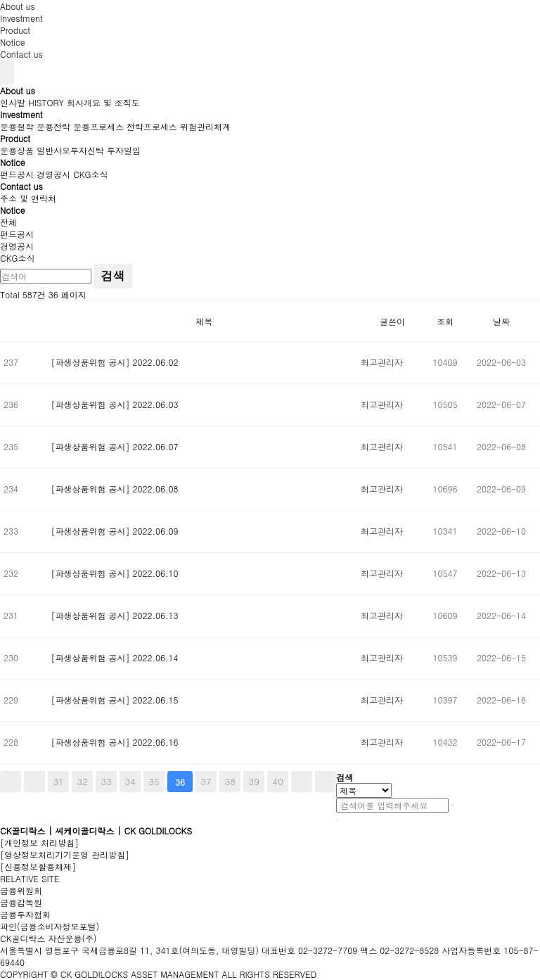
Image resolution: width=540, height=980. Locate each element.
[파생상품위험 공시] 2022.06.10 (115, 573)
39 (254, 781)
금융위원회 (21, 890)
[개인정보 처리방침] (39, 842)
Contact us (21, 54)
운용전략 (53, 126)
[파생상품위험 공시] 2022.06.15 (115, 700)
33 (106, 781)
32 (82, 781)
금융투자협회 (25, 914)
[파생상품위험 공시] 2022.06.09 (115, 531)
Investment (21, 18)
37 (206, 781)
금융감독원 (21, 902)
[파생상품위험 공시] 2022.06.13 (115, 615)
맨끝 (326, 782)
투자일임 (124, 150)
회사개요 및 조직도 (103, 102)
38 (230, 781)
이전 (34, 782)
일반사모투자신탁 (70, 150)
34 (130, 781)
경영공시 (53, 174)
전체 (8, 222)
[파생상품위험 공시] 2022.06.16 (115, 742)
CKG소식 (91, 174)
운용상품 (17, 150)
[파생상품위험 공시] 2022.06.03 (115, 404)
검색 (113, 276)
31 (58, 781)
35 (154, 781)
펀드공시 (17, 174)
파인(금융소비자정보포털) (50, 926)
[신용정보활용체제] (38, 866)
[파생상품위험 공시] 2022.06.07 (115, 446)
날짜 (501, 321)
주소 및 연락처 (28, 198)
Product (15, 30)
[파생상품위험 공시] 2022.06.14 (115, 657)
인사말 (13, 102)
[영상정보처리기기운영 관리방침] (65, 854)
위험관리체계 (205, 126)
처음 (11, 782)
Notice (12, 42)
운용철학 (17, 126)
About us (18, 6)
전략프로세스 (152, 126)
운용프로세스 (98, 126)
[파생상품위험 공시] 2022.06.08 (115, 489)
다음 (302, 782)
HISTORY (46, 102)
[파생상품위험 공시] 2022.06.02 (115, 362)
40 (278, 781)
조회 (445, 321)
